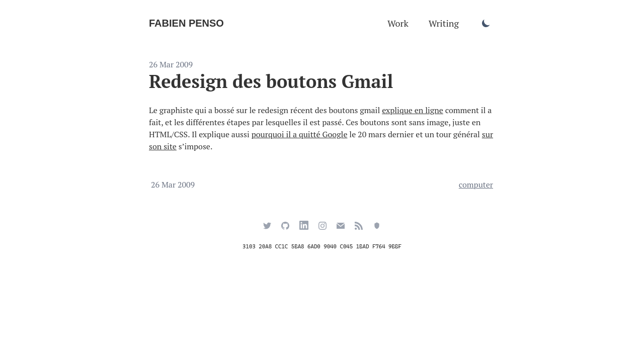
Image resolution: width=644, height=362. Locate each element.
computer (476, 185)
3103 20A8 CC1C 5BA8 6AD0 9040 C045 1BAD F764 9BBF (322, 247)
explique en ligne (413, 110)
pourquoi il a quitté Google (300, 134)
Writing (444, 23)
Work (398, 23)
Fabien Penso (186, 23)
